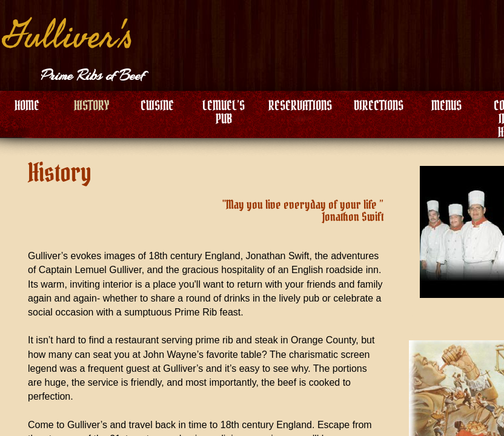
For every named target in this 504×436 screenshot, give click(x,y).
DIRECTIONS (379, 105)
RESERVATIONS (300, 105)
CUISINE (157, 105)
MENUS (446, 105)
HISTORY (92, 105)
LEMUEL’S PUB (224, 112)
